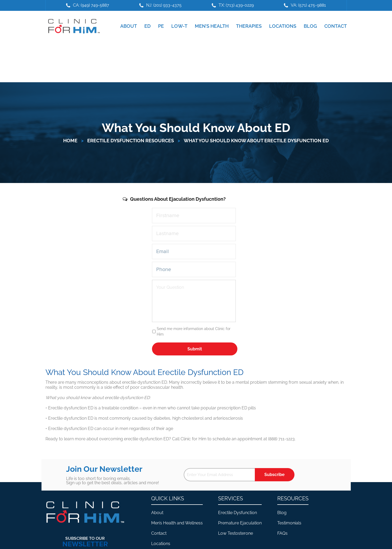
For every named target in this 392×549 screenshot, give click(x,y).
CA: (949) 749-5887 (91, 5)
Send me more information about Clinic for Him (194, 331)
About (157, 513)
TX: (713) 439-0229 (236, 5)
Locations (161, 544)
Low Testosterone (236, 533)
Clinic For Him (73, 26)
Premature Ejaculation (240, 523)
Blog (282, 513)
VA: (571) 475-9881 (308, 5)
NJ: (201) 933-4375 (164, 5)
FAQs (282, 533)
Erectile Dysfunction (237, 513)
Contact (159, 533)
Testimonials (289, 523)
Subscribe (275, 475)
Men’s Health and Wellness (177, 523)
